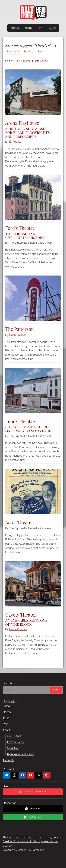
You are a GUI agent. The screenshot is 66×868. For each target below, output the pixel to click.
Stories (15, 28)
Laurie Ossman (18, 629)
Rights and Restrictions (21, 754)
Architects (8, 760)
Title (18, 61)
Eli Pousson (16, 142)
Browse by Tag (33, 52)
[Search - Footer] (27, 690)
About (6, 730)
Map (40, 28)
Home (6, 706)
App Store (33, 809)
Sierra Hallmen (18, 335)
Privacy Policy (15, 742)
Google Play (33, 817)
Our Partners (15, 736)
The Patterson (20, 329)
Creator (26, 61)
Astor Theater (19, 522)
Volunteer (13, 748)
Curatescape (37, 850)
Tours (28, 28)
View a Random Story (33, 792)
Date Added (41, 61)
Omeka (22, 850)
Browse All (13, 52)
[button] (52, 28)
